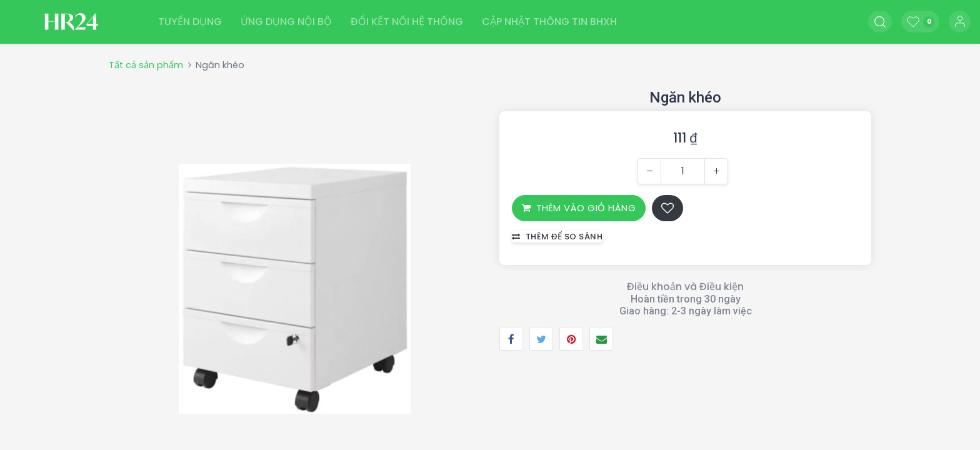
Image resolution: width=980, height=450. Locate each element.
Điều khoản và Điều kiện (685, 287)
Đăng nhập (960, 22)
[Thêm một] (716, 171)
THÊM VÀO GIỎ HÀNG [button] (579, 208)
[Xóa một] (649, 171)
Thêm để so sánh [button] (557, 237)
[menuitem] (190, 22)
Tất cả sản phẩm (146, 65)
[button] (880, 22)
